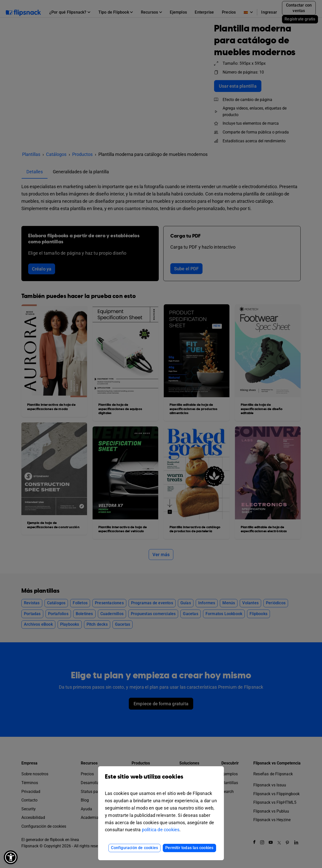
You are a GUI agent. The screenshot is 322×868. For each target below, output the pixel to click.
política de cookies (161, 830)
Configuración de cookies (134, 848)
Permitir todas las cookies (189, 848)
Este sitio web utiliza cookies (161, 780)
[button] (11, 857)
